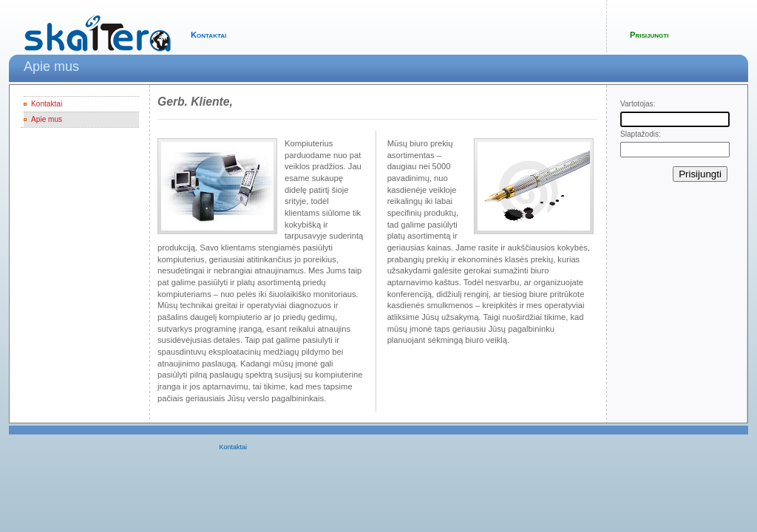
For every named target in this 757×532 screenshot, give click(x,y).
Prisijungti (649, 35)
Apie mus (47, 119)
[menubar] (235, 448)
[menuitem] (237, 448)
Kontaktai (208, 35)
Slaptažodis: (641, 134)
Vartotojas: (638, 104)
